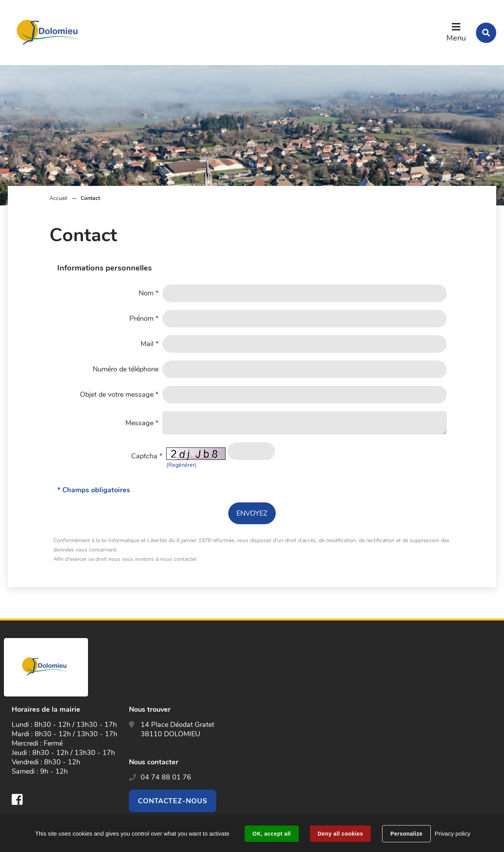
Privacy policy (453, 833)
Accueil (58, 198)
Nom (149, 293)
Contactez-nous (173, 801)
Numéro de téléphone (126, 369)
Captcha (147, 456)
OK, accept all (271, 834)
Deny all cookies (340, 834)
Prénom (144, 318)
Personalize (406, 834)
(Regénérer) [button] (182, 465)
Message (142, 423)
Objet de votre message (119, 394)
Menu (456, 38)
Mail (150, 344)
